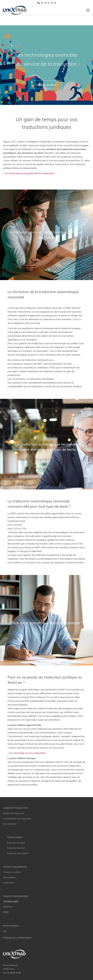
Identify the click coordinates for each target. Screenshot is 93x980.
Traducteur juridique (16, 843)
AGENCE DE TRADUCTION (15, 808)
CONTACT (8, 907)
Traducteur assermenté (18, 853)
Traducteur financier (16, 848)
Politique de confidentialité (17, 938)
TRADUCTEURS (14, 837)
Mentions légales (11, 926)
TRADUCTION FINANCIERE (15, 896)
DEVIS (6, 912)
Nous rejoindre (10, 824)
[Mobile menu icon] (88, 10)
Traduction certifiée (12, 872)
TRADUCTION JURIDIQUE (15, 867)
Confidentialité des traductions (17, 819)
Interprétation (9, 877)
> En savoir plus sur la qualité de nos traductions (29, 173)
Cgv (5, 931)
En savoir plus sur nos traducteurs (28, 753)
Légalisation (9, 883)
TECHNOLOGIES (11, 902)
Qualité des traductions (14, 813)
